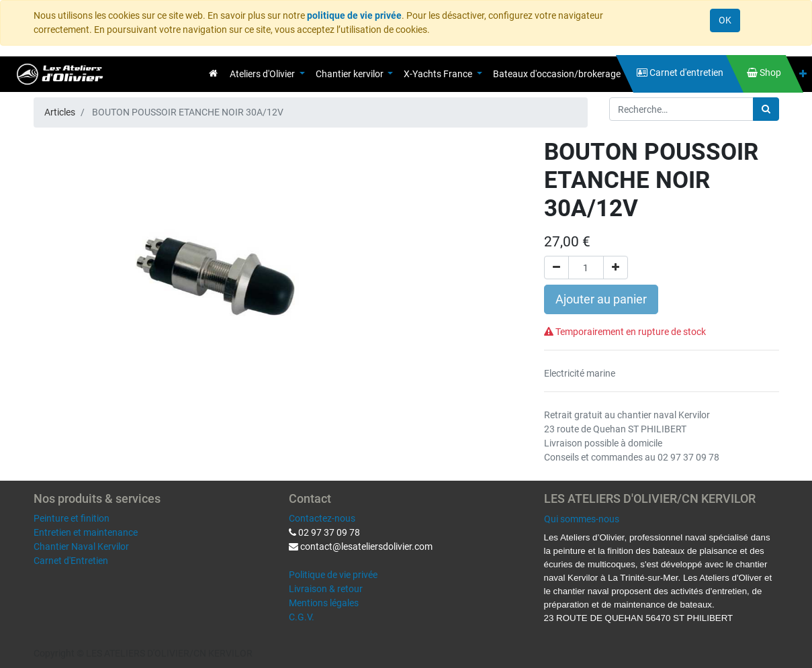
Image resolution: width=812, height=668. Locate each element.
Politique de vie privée (333, 575)
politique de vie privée (354, 15)
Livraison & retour (326, 589)
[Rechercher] (766, 109)
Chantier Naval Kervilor (81, 546)
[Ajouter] (616, 268)
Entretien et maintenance (86, 532)
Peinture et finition (72, 518)
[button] (803, 74)
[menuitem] (213, 73)
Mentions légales (324, 603)
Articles (60, 112)
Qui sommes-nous (582, 519)
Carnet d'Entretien (71, 561)
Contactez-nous (322, 518)
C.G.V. (302, 617)
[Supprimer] (556, 268)
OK (725, 20)
